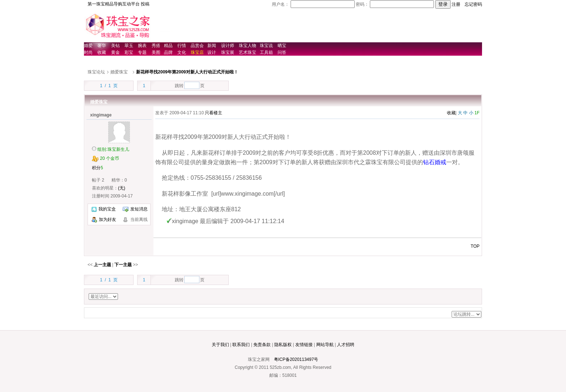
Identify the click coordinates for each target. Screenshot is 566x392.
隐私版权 (283, 345)
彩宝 (129, 52)
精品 (168, 46)
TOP (475, 246)
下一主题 (123, 265)
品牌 (168, 52)
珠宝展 (228, 52)
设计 (212, 52)
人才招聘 (346, 345)
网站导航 (325, 345)
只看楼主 (214, 113)
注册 (456, 4)
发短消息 (135, 209)
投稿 (145, 4)
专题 (142, 52)
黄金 (115, 52)
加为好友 (107, 220)
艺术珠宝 (248, 52)
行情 (182, 46)
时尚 (88, 52)
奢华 (102, 46)
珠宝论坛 (96, 72)
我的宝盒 (104, 209)
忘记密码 (473, 4)
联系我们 (241, 345)
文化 (182, 52)
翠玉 (129, 46)
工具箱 (266, 52)
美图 (156, 52)
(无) (122, 188)
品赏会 (197, 46)
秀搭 (156, 46)
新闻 (212, 46)
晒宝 (282, 46)
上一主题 (102, 265)
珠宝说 (266, 46)
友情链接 (304, 345)
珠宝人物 (248, 46)
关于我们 (220, 345)
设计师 (228, 46)
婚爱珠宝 (119, 72)
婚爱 (88, 46)
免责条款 (262, 345)
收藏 (102, 52)
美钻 (115, 46)
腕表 (142, 46)
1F (477, 113)
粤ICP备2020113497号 (296, 359)
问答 (282, 52)
